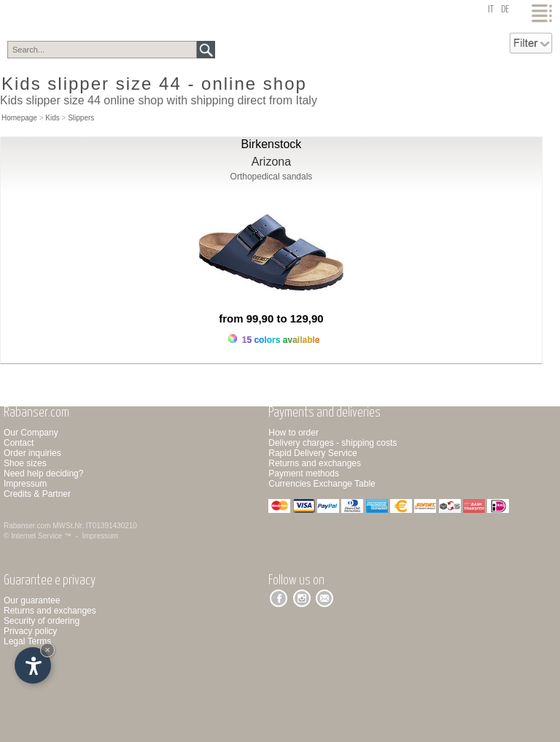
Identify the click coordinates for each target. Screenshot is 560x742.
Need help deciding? (43, 474)
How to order (293, 433)
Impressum (25, 484)
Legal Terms (27, 641)
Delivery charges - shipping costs (332, 443)
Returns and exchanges (315, 463)
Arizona (271, 162)
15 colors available (274, 340)
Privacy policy (30, 631)
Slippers (81, 118)
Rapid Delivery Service (312, 453)
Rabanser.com (27, 526)
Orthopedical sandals (272, 177)
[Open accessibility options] (33, 665)
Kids (52, 118)
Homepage (19, 118)
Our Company (31, 433)
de (505, 10)
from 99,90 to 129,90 (271, 318)
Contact (19, 443)
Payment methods (304, 474)
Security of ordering (42, 621)
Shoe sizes (25, 463)
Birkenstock (272, 144)
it (491, 10)
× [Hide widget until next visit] (47, 650)
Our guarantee (32, 600)
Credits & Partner (37, 494)
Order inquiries (32, 453)
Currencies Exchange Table (322, 484)
